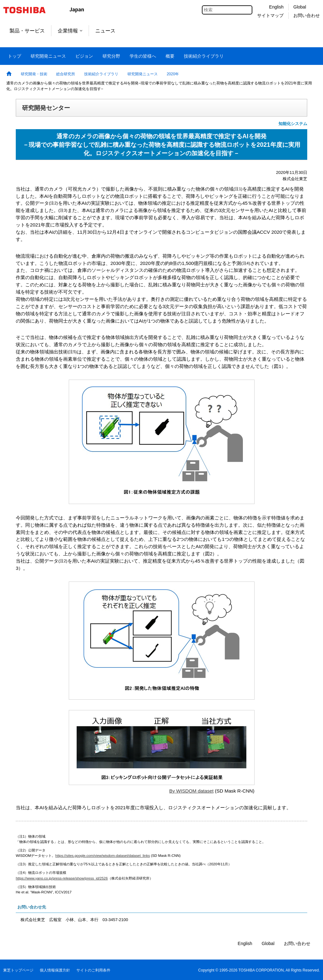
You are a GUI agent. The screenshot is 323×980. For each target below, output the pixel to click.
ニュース (105, 31)
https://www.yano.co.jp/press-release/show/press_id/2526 (62, 878)
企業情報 (70, 31)
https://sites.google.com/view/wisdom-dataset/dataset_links (103, 856)
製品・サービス (27, 31)
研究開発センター (46, 108)
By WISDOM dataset (191, 791)
